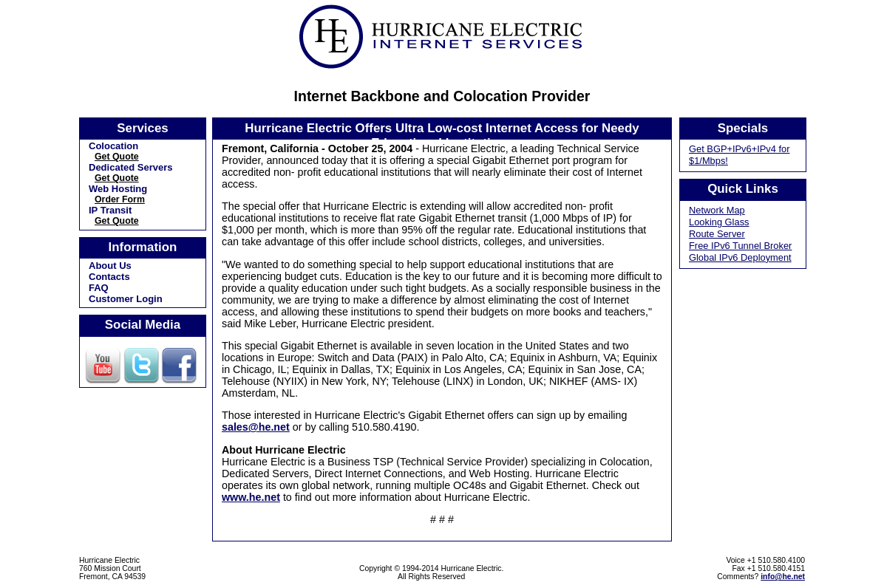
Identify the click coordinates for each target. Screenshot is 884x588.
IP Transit (110, 210)
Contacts (109, 277)
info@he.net (783, 577)
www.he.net (251, 497)
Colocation (113, 146)
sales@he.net (256, 427)
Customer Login (126, 299)
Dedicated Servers (130, 167)
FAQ (99, 288)
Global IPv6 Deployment (740, 257)
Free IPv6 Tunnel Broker (740, 246)
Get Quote (117, 157)
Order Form (120, 199)
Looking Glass (719, 222)
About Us (110, 266)
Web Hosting (118, 189)
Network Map (717, 210)
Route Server (717, 234)
